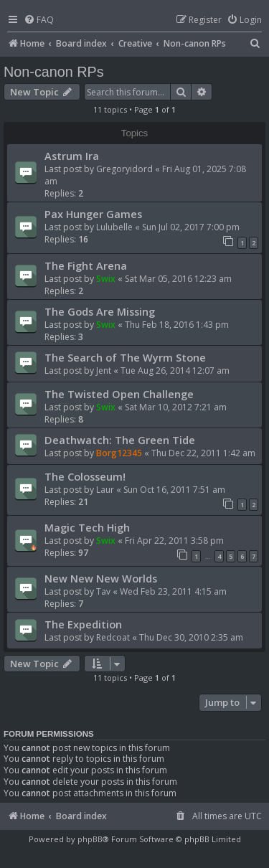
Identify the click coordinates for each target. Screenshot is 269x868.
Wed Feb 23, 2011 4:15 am (173, 591)
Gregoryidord (124, 169)
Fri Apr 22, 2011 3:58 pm (174, 541)
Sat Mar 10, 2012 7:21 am (176, 407)
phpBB (90, 839)
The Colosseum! (85, 476)
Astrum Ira (72, 156)
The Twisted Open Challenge (119, 394)
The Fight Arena (86, 265)
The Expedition (83, 624)
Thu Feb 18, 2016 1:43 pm (177, 325)
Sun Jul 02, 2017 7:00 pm (191, 227)
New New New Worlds (101, 578)
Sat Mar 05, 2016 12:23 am (178, 279)
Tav (103, 591)
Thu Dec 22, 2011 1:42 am (203, 453)
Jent (104, 371)
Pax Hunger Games (93, 214)
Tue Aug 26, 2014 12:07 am (175, 371)
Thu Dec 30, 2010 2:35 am (191, 637)
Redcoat (113, 637)
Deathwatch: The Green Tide (120, 440)
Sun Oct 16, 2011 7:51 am (174, 490)
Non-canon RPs (54, 72)
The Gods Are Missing (100, 311)
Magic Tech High (87, 527)
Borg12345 (119, 453)
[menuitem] (39, 20)
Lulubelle (114, 227)
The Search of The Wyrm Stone (125, 357)
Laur (105, 490)
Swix (106, 279)
